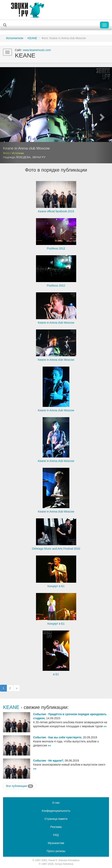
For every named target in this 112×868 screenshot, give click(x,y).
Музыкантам (56, 843)
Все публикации (20, 786)
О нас (56, 803)
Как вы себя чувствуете (65, 737)
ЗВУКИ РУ (39, 157)
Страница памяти (56, 819)
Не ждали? (56, 761)
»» (105, 726)
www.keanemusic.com (37, 50)
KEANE (32, 38)
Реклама (56, 827)
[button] (8, 115)
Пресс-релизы (56, 851)
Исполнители (15, 38)
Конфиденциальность (56, 811)
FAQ (56, 835)
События (40, 714)
